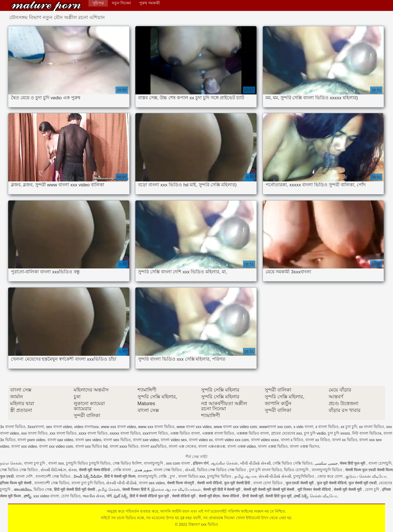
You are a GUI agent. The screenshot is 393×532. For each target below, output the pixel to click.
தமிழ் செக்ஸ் (109, 489)
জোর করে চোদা (331, 476)
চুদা (173, 476)
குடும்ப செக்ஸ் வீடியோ (366, 476)
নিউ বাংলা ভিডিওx (367, 433)
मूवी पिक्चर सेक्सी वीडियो (315, 489)
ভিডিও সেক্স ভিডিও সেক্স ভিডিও (222, 470)
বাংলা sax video (60, 440)
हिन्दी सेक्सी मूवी (253, 496)
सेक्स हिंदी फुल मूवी (353, 463)
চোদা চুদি (373, 489)
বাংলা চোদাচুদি (380, 463)
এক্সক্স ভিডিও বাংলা (185, 433)
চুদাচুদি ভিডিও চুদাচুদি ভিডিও (88, 463)
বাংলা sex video (88, 440)
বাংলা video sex (174, 440)
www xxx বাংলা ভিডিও (156, 427)
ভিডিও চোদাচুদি (297, 470)
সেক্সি (163, 476)
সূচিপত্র (98, 3)
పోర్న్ (27, 496)
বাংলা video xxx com (232, 440)
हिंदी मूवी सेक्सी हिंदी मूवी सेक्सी (75, 489)
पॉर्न (109, 496)
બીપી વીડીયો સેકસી (255, 463)
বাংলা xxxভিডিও (154, 446)
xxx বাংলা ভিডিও (63, 433)
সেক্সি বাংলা (123, 470)
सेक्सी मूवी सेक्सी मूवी (348, 489)
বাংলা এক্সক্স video (242, 446)
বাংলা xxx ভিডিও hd (91, 446)
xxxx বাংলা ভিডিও (93, 433)
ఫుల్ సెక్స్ (120, 496)
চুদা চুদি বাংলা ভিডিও (266, 470)
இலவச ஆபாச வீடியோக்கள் (176, 489)
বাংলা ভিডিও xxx (192, 476)
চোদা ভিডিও (71, 496)
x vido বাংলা (303, 427)
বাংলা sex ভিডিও (117, 440)
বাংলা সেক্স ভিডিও (168, 470)
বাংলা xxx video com (56, 446)
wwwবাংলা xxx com (275, 427)
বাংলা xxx (56, 463)
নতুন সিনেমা (121, 3)
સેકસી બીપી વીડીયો (121, 483)
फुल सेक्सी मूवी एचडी (363, 483)
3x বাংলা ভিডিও (13, 427)
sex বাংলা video (59, 427)
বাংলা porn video (31, 440)
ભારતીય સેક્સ (94, 496)
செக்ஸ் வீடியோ (323, 496)
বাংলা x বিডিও (292, 440)
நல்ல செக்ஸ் (11, 463)
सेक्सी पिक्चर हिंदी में (136, 489)
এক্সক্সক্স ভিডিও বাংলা (253, 433)
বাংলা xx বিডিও (318, 440)
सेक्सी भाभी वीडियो (209, 483)
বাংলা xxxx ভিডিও (124, 446)
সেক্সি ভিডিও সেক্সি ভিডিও (293, 463)
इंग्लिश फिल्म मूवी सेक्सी (16, 483)
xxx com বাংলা (178, 463)
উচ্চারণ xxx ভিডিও (46, 6)
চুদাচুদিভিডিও (304, 476)
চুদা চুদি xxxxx (339, 433)
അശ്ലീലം (23, 489)
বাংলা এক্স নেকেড (182, 446)
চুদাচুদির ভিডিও (220, 476)
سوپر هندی (143, 470)
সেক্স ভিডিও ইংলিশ (127, 463)
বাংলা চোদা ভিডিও (268, 483)
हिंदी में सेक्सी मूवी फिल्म (120, 476)
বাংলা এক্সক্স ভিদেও (305, 446)
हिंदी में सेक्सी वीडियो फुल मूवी (150, 496)
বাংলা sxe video (146, 440)
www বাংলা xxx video (194, 427)
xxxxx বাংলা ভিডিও (125, 433)
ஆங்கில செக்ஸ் (224, 463)
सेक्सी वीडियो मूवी (184, 496)
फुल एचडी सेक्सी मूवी (300, 483)
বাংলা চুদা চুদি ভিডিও (88, 483)
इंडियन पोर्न (201, 463)
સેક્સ (72, 470)
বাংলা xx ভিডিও (345, 440)
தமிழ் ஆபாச (245, 476)
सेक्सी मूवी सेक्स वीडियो (95, 470)
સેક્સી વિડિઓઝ (53, 470)
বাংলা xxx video (24, 446)
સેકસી (190, 470)
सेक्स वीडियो (231, 496)
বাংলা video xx (201, 440)
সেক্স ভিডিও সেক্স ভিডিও (19, 470)
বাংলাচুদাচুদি (154, 463)
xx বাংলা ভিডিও (372, 427)
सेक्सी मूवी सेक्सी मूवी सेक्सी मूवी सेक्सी (269, 489)
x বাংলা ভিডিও (327, 427)
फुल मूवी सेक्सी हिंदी (238, 483)
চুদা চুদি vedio (315, 433)
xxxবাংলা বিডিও (155, 433)
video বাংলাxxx (87, 427)
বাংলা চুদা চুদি (35, 463)
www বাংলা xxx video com (235, 427)
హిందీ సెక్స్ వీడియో (88, 476)
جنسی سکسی (326, 463)
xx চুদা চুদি (349, 427)
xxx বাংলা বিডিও (34, 433)
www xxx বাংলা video (118, 427)
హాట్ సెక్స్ (301, 496)
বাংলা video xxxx (265, 440)
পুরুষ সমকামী (150, 3)
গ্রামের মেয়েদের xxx (287, 433)
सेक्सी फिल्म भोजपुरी (181, 483)
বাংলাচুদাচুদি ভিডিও (327, 470)
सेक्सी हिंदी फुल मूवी (278, 496)
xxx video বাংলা (46, 496)
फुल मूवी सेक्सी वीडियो (332, 483)
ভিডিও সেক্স (43, 489)
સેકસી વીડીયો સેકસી (275, 476)
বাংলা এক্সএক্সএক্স (212, 446)
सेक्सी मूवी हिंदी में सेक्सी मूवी (222, 489)
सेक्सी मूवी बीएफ (209, 496)
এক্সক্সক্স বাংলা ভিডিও (218, 433)
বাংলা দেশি (25, 476)
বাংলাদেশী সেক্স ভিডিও (53, 476)
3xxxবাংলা (36, 427)
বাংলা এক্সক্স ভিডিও (273, 446)
